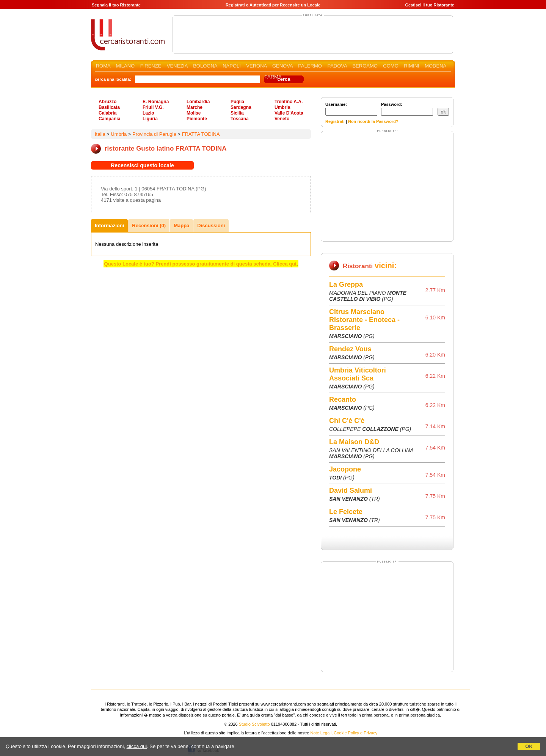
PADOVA (337, 66)
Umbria (282, 107)
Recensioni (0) (149, 226)
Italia (100, 134)
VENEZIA (177, 66)
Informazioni (109, 226)
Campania (109, 119)
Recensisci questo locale (142, 165)
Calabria (107, 113)
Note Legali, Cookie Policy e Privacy (344, 733)
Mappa (181, 226)
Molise (194, 113)
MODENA (435, 66)
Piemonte (197, 119)
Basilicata (109, 107)
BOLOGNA (205, 66)
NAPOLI (232, 66)
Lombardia (198, 102)
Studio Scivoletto (254, 724)
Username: (351, 109)
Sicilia (237, 113)
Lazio (148, 113)
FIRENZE (151, 66)
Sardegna (241, 107)
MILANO (125, 66)
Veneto (282, 119)
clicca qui (137, 746)
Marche (195, 107)
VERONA (256, 66)
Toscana (240, 119)
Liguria (150, 119)
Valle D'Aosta (289, 113)
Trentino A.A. (289, 102)
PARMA (273, 77)
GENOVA (282, 66)
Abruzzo (107, 102)
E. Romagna (156, 102)
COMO (391, 66)
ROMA (103, 66)
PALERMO (310, 66)
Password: (407, 109)
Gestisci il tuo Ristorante (430, 5)
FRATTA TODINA (201, 134)
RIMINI (411, 66)
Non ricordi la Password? (373, 121)
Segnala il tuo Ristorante (116, 5)
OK (529, 746)
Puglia (237, 102)
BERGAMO (365, 66)
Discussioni (211, 226)
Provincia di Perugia (154, 134)
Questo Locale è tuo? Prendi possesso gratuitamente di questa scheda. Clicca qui (200, 264)
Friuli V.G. (153, 107)
